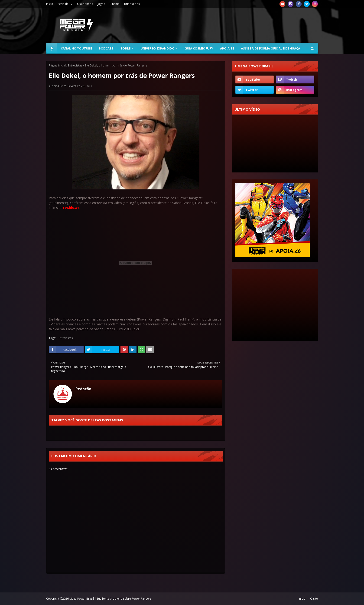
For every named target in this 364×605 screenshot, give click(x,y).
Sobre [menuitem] (125, 48)
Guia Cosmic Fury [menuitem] (199, 48)
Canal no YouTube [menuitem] (76, 48)
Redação (83, 389)
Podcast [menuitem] (106, 48)
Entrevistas (75, 65)
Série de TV (65, 4)
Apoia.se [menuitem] (227, 48)
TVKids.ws (71, 208)
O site (314, 599)
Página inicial (57, 65)
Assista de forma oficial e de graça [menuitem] (271, 48)
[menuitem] (52, 48)
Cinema (115, 4)
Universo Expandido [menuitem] (158, 48)
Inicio (50, 4)
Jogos (101, 4)
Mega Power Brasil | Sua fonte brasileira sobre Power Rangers (110, 599)
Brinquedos (132, 4)
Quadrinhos (85, 4)
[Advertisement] (233, 25)
